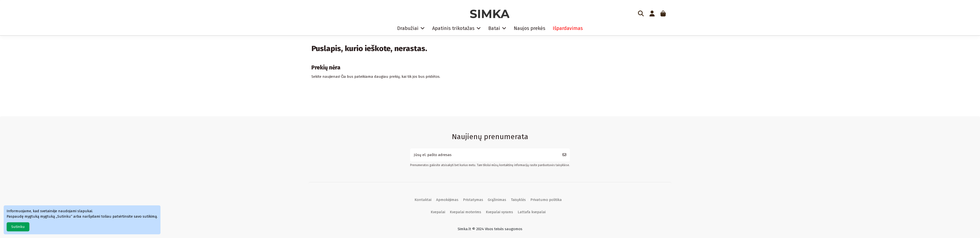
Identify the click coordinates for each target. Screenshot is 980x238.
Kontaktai (423, 200)
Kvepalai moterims (465, 212)
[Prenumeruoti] (564, 155)
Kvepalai (438, 212)
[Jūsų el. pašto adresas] (485, 155)
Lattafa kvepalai (532, 212)
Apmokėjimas (447, 200)
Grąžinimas (497, 200)
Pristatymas (473, 200)
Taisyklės (518, 200)
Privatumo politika (546, 200)
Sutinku (18, 227)
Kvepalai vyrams (499, 212)
